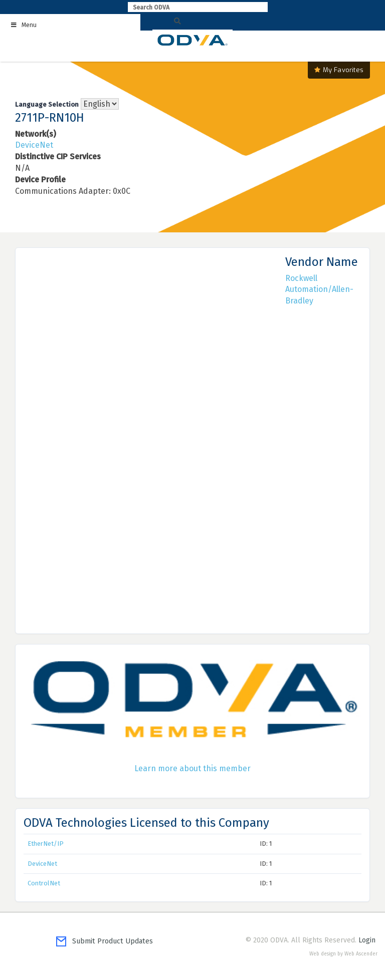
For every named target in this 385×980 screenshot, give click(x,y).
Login (367, 940)
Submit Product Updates (105, 941)
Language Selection (47, 104)
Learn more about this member (192, 768)
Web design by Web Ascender (343, 954)
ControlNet (44, 883)
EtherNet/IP (46, 844)
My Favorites (339, 70)
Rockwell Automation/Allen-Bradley (319, 290)
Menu (23, 25)
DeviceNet (34, 145)
